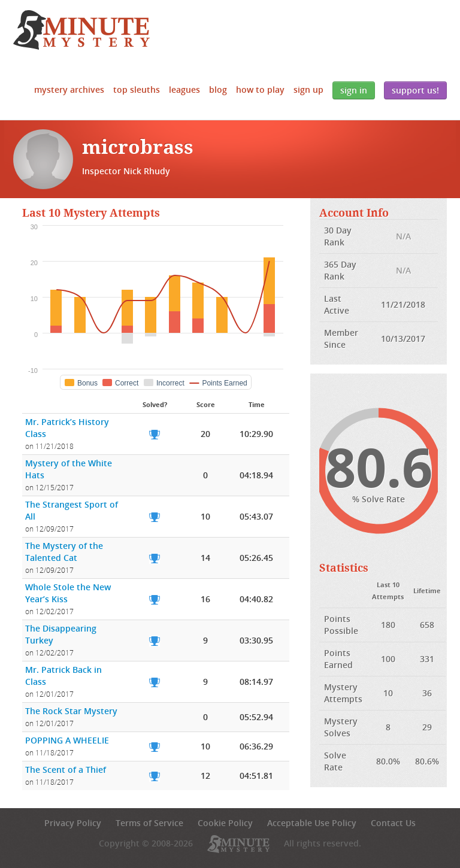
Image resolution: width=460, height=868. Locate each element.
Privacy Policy (73, 823)
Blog (218, 89)
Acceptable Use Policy (312, 823)
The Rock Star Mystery (71, 711)
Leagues (184, 89)
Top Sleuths (137, 89)
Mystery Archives (69, 89)
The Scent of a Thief (66, 770)
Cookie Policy (225, 823)
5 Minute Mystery (81, 30)
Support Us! (415, 90)
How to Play (260, 89)
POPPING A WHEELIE (67, 740)
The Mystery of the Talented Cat (64, 552)
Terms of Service (149, 823)
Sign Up (308, 89)
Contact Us (393, 823)
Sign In (354, 90)
